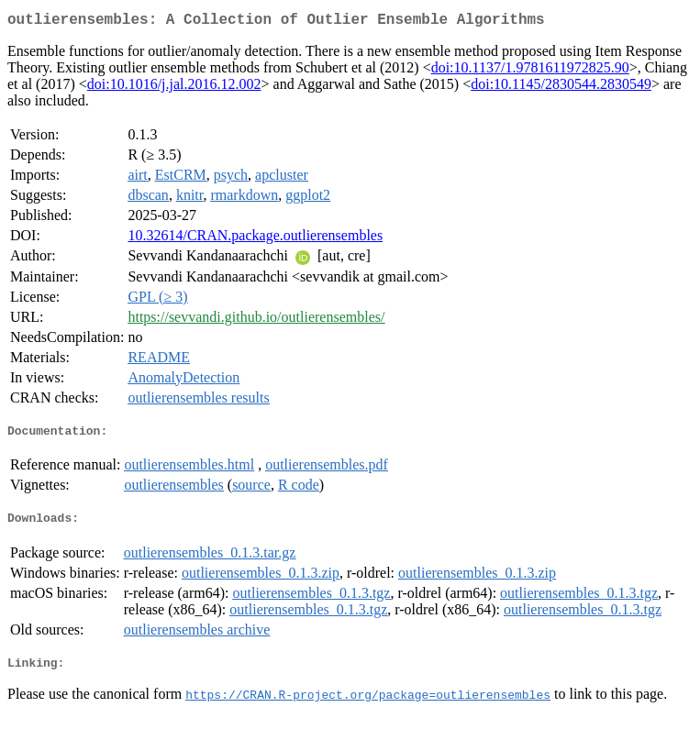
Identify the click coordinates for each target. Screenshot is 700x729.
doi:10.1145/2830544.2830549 (561, 88)
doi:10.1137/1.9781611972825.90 (530, 71)
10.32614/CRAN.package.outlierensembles (255, 239)
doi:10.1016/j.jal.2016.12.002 (174, 88)
